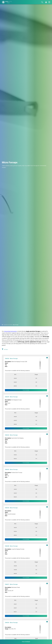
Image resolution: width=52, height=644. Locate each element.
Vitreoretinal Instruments (8, 325)
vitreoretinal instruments (10, 331)
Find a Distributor (26, 390)
